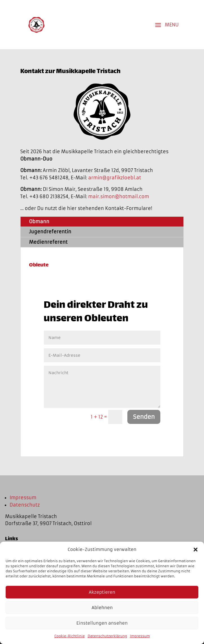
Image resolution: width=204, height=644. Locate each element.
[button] (196, 550)
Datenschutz (25, 505)
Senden (144, 417)
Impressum (140, 636)
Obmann (39, 222)
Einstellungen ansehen (102, 623)
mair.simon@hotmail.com (119, 196)
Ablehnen (102, 608)
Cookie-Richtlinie (70, 636)
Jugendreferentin (50, 232)
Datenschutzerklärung (107, 636)
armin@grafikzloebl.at (115, 178)
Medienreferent (48, 242)
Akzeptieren (102, 592)
